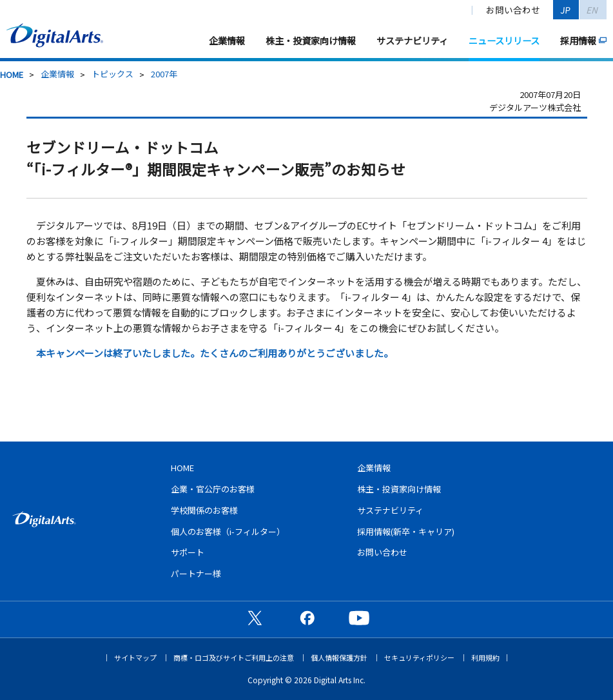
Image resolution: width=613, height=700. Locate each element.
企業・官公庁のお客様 (213, 489)
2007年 (164, 74)
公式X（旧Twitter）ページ (255, 617)
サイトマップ (135, 658)
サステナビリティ (412, 40)
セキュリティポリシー (419, 658)
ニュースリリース (504, 40)
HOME (12, 74)
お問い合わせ (513, 10)
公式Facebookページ (307, 617)
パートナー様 (196, 573)
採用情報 (578, 40)
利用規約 (485, 658)
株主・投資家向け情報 (311, 40)
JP (567, 10)
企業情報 (227, 40)
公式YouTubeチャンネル (359, 617)
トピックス (112, 74)
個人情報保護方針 (339, 658)
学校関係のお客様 (204, 510)
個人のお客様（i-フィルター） (228, 531)
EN (593, 10)
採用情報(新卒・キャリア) (406, 531)
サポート (188, 552)
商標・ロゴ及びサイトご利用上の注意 (234, 658)
